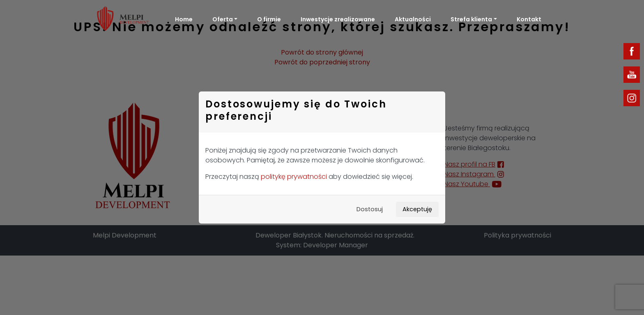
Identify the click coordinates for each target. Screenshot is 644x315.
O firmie (269, 19)
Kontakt (529, 19)
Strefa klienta (471, 19)
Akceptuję (417, 209)
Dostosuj (370, 209)
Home (184, 19)
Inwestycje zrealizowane (338, 19)
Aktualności (413, 19)
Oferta (223, 19)
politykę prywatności (294, 177)
